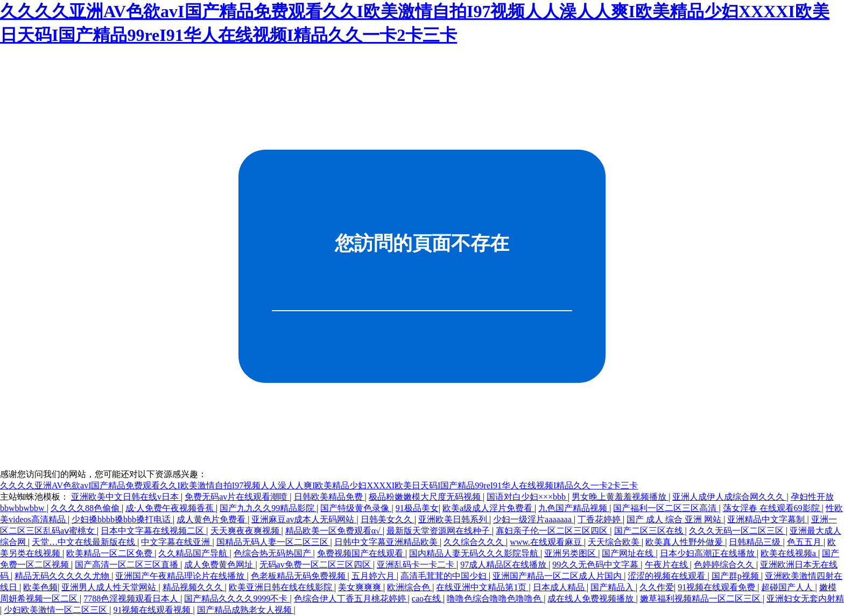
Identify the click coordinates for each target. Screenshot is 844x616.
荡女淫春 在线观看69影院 (772, 508)
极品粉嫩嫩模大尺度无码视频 (426, 497)
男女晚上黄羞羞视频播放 (620, 497)
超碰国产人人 (788, 587)
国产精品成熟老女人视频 (245, 610)
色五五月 (805, 542)
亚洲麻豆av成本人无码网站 (304, 519)
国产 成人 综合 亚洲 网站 (675, 519)
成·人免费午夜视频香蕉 (171, 508)
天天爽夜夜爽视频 (246, 531)
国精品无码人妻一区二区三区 (273, 542)
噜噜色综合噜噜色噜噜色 (495, 598)
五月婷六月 (374, 576)
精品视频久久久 (194, 587)
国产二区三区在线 (650, 531)
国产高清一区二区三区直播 (128, 565)
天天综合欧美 (615, 542)
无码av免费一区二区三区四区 (316, 565)
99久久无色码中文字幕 (596, 565)
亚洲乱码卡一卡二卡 (417, 565)
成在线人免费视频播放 (592, 598)
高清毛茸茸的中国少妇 (445, 576)
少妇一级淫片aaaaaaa (533, 519)
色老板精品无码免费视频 (299, 576)
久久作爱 (657, 587)
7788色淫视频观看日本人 (132, 598)
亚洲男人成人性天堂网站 (110, 587)
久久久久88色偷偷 (86, 508)
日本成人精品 (560, 587)
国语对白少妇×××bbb (527, 497)
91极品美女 (417, 508)
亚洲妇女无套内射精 (805, 598)
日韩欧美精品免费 (329, 497)
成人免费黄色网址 (220, 565)
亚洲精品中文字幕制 (767, 519)
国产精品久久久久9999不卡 (237, 598)
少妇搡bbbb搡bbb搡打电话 (122, 519)
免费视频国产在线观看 (361, 553)
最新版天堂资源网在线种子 (439, 531)
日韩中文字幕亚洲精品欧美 (387, 542)
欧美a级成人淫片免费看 (488, 508)
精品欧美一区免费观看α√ (334, 531)
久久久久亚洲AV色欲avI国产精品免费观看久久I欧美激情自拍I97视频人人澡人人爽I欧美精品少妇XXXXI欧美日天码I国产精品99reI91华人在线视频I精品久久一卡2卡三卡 (319, 485)
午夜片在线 (667, 565)
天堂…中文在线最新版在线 (85, 542)
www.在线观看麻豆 (547, 542)
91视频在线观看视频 (153, 610)
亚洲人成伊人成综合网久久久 (729, 497)
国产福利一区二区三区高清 (666, 508)
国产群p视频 (736, 576)
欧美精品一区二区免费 (110, 553)
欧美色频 (40, 587)
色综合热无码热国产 (273, 553)
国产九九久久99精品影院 (268, 508)
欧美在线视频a (789, 553)
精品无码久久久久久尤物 (63, 576)
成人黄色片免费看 (212, 519)
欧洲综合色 (410, 587)
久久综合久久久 (475, 542)
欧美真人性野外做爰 (685, 542)
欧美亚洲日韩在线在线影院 (282, 587)
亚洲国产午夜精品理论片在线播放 (181, 576)
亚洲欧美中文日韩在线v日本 (126, 497)
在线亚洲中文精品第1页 (482, 587)
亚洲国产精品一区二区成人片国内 (558, 576)
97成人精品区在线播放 (504, 565)
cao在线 (427, 598)
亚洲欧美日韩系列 (454, 519)
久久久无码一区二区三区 (737, 531)
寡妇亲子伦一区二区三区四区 (553, 531)
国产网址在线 (629, 553)
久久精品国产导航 (194, 553)
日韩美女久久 (388, 519)
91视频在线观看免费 (718, 587)
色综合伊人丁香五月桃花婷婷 (351, 598)
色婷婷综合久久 (725, 565)
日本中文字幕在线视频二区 (153, 531)
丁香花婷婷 (600, 519)
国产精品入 (613, 587)
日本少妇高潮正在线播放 (708, 553)
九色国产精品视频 (574, 508)
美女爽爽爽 (361, 587)
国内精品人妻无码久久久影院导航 (475, 553)
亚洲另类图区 (571, 553)
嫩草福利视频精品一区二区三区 (701, 598)
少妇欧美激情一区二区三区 (57, 610)
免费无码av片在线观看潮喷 (237, 497)
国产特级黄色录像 (356, 508)
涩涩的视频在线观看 (667, 576)
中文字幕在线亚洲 (177, 542)
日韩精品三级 (756, 542)
